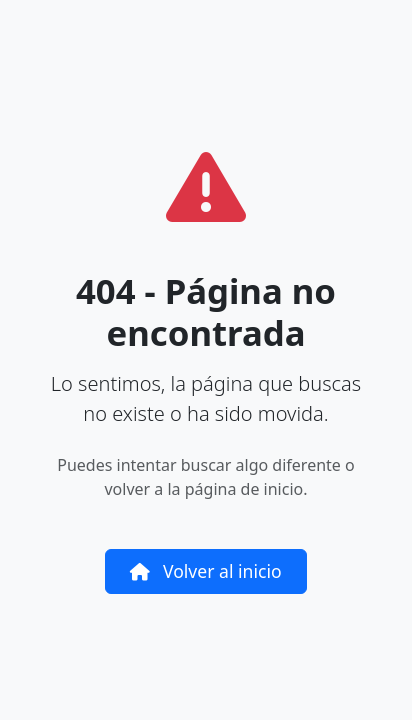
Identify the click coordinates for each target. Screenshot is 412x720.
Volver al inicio (205, 571)
